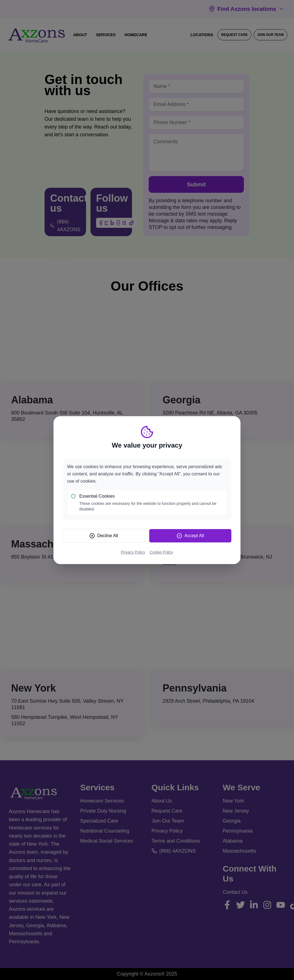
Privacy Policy (133, 552)
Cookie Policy (161, 552)
